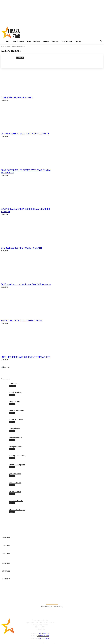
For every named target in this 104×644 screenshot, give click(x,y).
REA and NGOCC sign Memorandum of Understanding (19, 560)
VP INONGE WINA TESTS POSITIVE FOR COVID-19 (25, 134)
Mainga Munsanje (16, 447)
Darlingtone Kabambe (17, 456)
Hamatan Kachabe (16, 420)
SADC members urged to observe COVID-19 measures (26, 284)
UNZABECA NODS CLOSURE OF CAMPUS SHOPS (19, 542)
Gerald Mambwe (15, 393)
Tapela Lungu (14, 384)
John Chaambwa (15, 474)
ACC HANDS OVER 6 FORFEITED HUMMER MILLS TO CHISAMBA (25, 550)
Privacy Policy (49, 642)
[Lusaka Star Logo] (13, 32)
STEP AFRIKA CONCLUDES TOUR (14, 568)
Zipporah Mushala (16, 501)
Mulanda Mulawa (16, 438)
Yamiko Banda (15, 429)
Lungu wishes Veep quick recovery (17, 97)
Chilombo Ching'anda (17, 465)
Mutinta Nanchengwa (17, 510)
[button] (101, 41)
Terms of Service (61, 642)
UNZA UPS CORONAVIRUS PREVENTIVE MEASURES (25, 357)
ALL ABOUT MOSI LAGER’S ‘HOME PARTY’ (17, 576)
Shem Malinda (15, 402)
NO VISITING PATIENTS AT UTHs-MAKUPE (21, 321)
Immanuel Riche (15, 483)
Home (3, 47)
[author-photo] (10, 61)
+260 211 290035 (44, 638)
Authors (8, 47)
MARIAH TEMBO (15, 492)
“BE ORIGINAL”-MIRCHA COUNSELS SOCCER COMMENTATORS (24, 534)
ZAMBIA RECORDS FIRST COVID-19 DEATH (21, 248)
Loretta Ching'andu (17, 411)
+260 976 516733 (43, 636)
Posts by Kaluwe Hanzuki (18, 47)
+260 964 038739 (43, 634)
